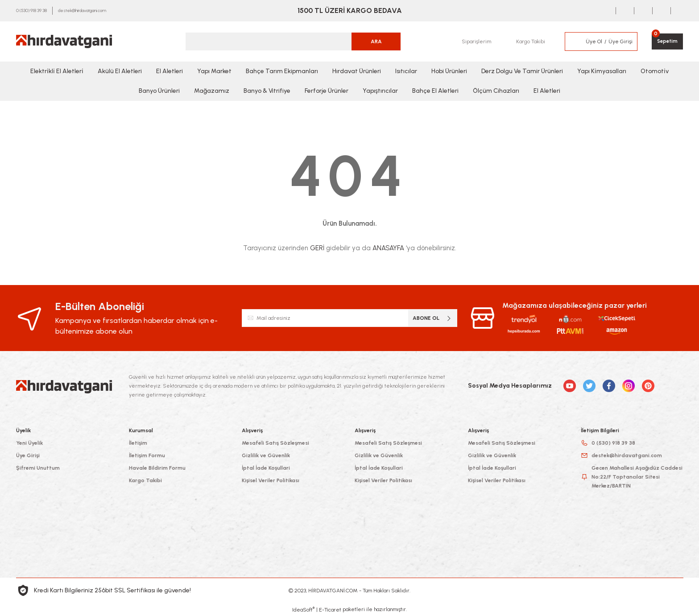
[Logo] (64, 41)
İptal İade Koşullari (266, 468)
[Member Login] (573, 41)
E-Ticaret (330, 610)
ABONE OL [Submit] (432, 318)
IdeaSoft (303, 609)
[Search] (293, 41)
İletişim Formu (147, 455)
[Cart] (666, 41)
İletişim (138, 443)
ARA (376, 41)
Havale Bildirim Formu (157, 468)
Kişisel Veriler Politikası (271, 480)
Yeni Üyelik (29, 443)
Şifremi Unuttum (38, 468)
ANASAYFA (388, 248)
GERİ (317, 248)
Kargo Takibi (145, 480)
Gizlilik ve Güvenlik (266, 455)
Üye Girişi (28, 455)
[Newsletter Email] (349, 318)
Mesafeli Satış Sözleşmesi (275, 443)
